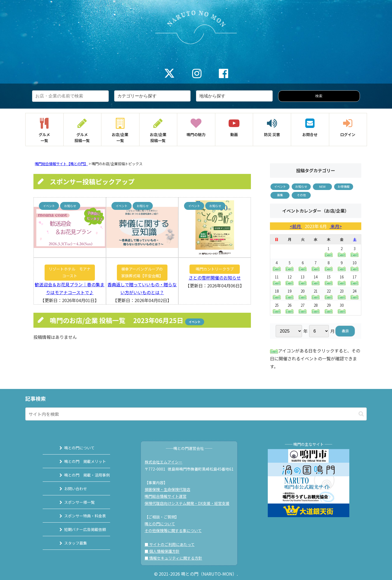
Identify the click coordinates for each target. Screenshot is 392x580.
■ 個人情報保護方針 (165, 551)
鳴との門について (73, 448)
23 (342, 294)
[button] (361, 414)
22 (329, 294)
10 (354, 266)
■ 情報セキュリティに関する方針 (176, 558)
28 (316, 308)
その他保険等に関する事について (176, 530)
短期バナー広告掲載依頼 (79, 529)
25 (277, 308)
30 (342, 308)
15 (329, 280)
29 (329, 308)
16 (342, 280)
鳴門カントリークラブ (215, 269)
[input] (196, 414)
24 (354, 294)
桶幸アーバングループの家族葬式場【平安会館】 (142, 272)
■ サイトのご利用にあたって (172, 544)
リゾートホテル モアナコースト (70, 272)
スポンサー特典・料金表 (79, 516)
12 (290, 280)
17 (354, 280)
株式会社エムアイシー (166, 462)
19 (290, 294)
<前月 (296, 226)
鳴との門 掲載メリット (79, 461)
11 (277, 280)
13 (303, 280)
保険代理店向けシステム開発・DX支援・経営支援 (190, 503)
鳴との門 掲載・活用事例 (80, 475)
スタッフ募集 (69, 543)
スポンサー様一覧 (73, 502)
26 (290, 308)
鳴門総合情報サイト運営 (168, 496)
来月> (336, 226)
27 (303, 308)
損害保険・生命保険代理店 (170, 489)
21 (316, 294)
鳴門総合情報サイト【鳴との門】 (61, 164)
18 (277, 294)
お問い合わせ (69, 489)
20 (303, 294)
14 (316, 280)
